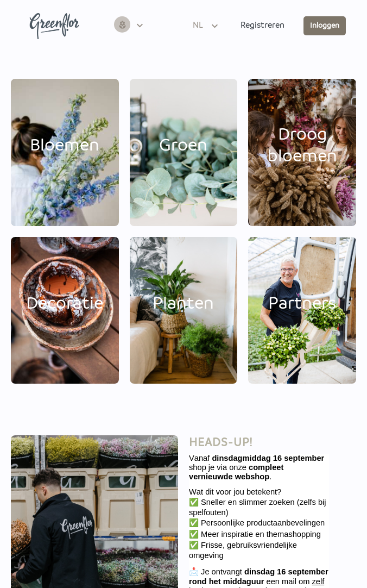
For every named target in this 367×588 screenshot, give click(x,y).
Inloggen (325, 26)
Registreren (262, 26)
